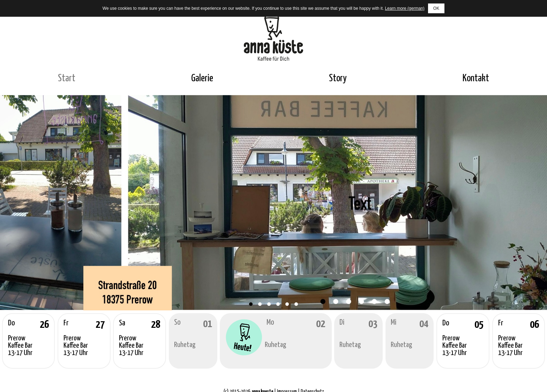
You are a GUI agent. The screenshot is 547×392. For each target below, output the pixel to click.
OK (436, 8)
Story (338, 78)
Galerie (202, 78)
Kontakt (476, 78)
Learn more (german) (404, 8)
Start (67, 78)
